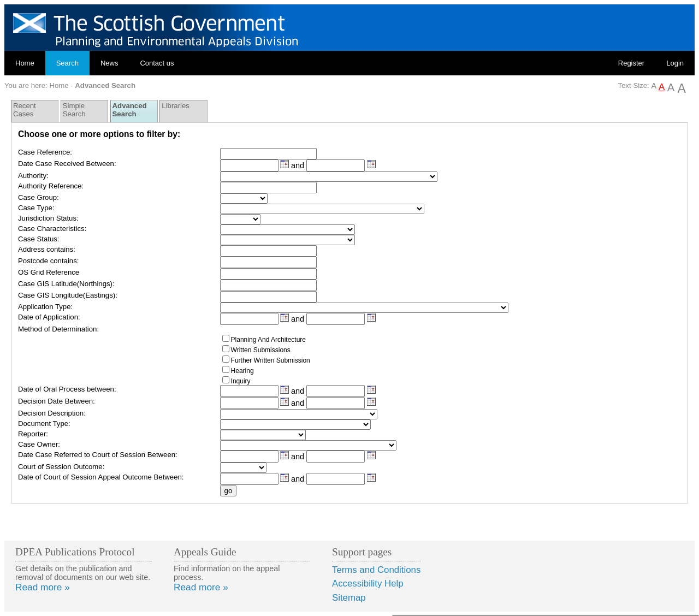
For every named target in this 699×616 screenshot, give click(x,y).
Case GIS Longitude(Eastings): (68, 295)
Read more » (43, 587)
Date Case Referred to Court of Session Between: (98, 455)
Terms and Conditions (376, 570)
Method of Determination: (58, 329)
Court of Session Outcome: (61, 467)
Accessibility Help (368, 584)
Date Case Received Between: (67, 164)
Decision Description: (52, 413)
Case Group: (38, 197)
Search (67, 63)
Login (675, 63)
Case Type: (36, 208)
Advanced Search (130, 110)
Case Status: (39, 239)
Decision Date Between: (57, 401)
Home (25, 63)
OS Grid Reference (49, 272)
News (109, 63)
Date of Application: (49, 317)
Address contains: (47, 249)
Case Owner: (39, 444)
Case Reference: (45, 152)
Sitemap (349, 598)
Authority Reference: (51, 186)
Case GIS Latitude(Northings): (66, 284)
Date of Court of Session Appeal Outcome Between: (101, 477)
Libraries (176, 106)
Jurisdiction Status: (48, 218)
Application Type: (45, 307)
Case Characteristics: (52, 229)
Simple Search (74, 110)
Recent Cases (25, 110)
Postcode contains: (48, 261)
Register (631, 63)
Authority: (33, 176)
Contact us (157, 63)
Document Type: (44, 423)
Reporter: (33, 434)
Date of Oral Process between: (67, 389)
